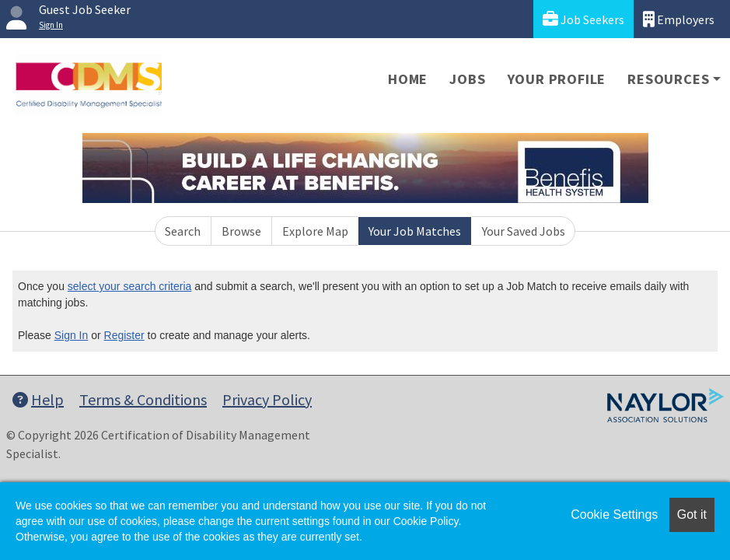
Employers (679, 19)
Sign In (72, 335)
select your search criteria (130, 286)
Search (183, 231)
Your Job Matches (415, 231)
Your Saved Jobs (524, 231)
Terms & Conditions (143, 399)
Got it (692, 514)
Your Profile (557, 79)
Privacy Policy (267, 399)
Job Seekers (583, 19)
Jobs (467, 79)
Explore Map (315, 231)
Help (38, 399)
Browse (241, 231)
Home (408, 79)
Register (124, 335)
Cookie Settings (614, 514)
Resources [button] (668, 79)
